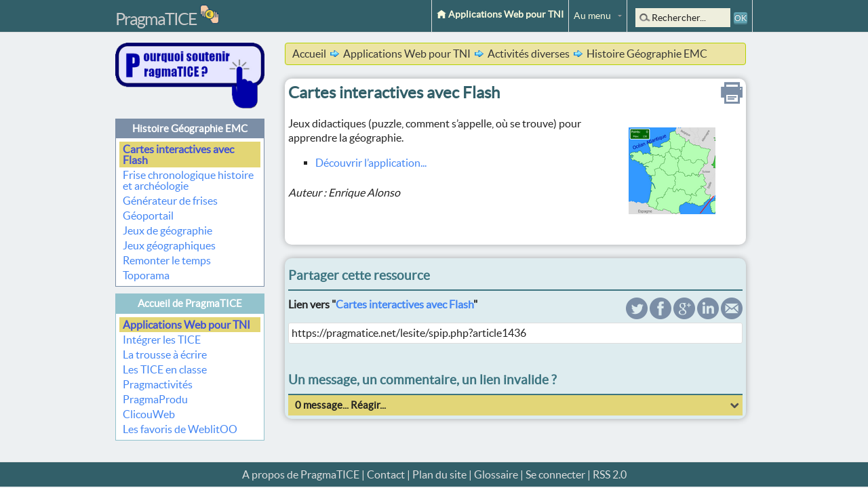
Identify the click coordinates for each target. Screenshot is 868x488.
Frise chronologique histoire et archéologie (188, 180)
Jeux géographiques (169, 245)
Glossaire (496, 474)
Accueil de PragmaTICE (190, 303)
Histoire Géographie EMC (190, 128)
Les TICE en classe (165, 369)
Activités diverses (529, 54)
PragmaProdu (155, 399)
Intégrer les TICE (162, 340)
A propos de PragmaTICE (301, 474)
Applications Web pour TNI (500, 14)
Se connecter (555, 474)
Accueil (309, 54)
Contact (386, 474)
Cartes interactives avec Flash (178, 155)
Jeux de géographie (167, 230)
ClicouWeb (149, 414)
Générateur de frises (170, 201)
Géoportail (148, 216)
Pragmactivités (158, 384)
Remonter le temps (167, 260)
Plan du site (439, 474)
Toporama (146, 275)
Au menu (592, 16)
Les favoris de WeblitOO (180, 429)
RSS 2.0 (610, 474)
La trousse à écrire (165, 354)
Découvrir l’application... (371, 163)
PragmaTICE (156, 19)
